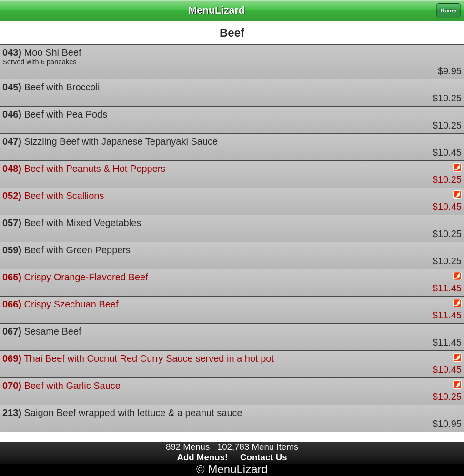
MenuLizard (237, 469)
